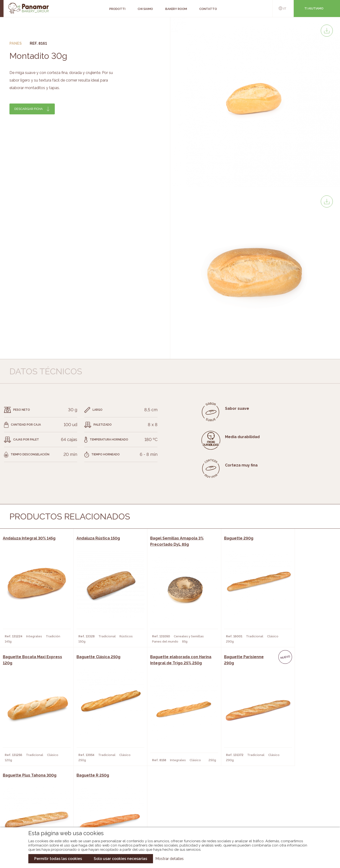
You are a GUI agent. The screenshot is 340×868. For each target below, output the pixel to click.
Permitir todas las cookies (58, 859)
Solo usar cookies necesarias (120, 859)
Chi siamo (48, 797)
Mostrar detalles (170, 859)
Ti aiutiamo (314, 8)
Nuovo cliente (53, 818)
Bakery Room (51, 804)
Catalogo (130, 797)
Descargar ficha (29, 109)
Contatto (48, 811)
